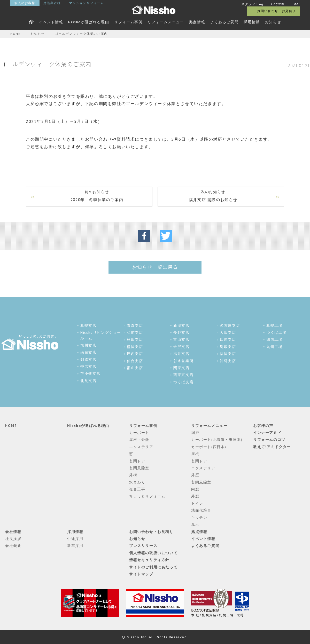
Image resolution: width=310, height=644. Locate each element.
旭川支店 (88, 345)
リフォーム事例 (128, 22)
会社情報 (13, 532)
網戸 (195, 433)
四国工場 (274, 339)
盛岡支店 (135, 347)
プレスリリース (143, 546)
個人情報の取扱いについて (153, 553)
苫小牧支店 (90, 373)
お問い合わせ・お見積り (276, 11)
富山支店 (181, 339)
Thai (296, 4)
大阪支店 (228, 332)
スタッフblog (252, 4)
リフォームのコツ (269, 440)
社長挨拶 (13, 539)
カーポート (139, 433)
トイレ (197, 503)
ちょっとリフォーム (147, 496)
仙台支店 (135, 361)
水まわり (137, 482)
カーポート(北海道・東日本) (217, 440)
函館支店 (88, 352)
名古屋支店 (230, 325)
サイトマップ (141, 574)
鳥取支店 (228, 347)
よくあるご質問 (224, 22)
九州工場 (274, 347)
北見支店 (88, 381)
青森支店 (135, 325)
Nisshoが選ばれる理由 (89, 22)
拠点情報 (197, 22)
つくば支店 (183, 382)
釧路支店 (88, 360)
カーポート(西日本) (209, 447)
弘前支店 (135, 332)
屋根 (195, 454)
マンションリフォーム (87, 3)
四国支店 (228, 339)
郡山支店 (135, 368)
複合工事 (137, 489)
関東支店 (181, 368)
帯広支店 (88, 367)
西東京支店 (183, 375)
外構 (133, 475)
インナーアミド (267, 433)
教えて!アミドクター (272, 447)
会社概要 (13, 546)
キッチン (199, 518)
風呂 (195, 524)
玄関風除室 (139, 468)
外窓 (195, 496)
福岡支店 (228, 354)
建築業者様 (52, 3)
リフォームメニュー (166, 22)
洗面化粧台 (201, 510)
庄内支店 (135, 354)
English (278, 4)
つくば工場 (276, 332)
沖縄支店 (228, 361)
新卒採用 (75, 546)
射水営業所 (183, 361)
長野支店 (181, 332)
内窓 (195, 489)
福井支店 (181, 354)
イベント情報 (51, 22)
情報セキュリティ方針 (149, 560)
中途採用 (75, 539)
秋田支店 (135, 339)
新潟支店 (181, 325)
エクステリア (141, 447)
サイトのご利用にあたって (153, 567)
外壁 (195, 475)
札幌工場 (274, 325)
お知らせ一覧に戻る (155, 267)
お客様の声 (263, 426)
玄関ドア (137, 461)
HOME (11, 426)
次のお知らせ (213, 196)
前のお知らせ (97, 196)
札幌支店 (88, 325)
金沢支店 (181, 347)
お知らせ (273, 22)
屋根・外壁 (139, 440)
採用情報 (252, 22)
